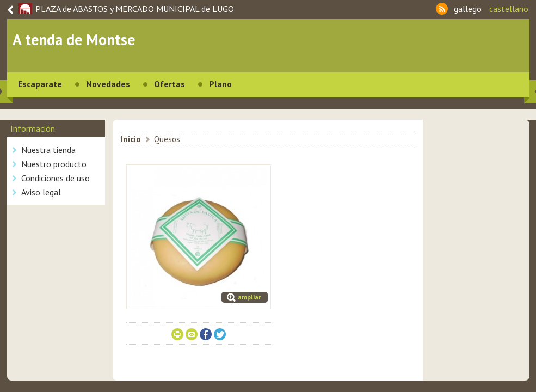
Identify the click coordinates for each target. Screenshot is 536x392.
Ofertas (170, 84)
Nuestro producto (54, 164)
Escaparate (40, 84)
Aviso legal (41, 192)
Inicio (131, 139)
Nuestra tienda (48, 150)
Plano (220, 84)
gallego (468, 9)
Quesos (167, 139)
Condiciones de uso (56, 178)
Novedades (108, 84)
